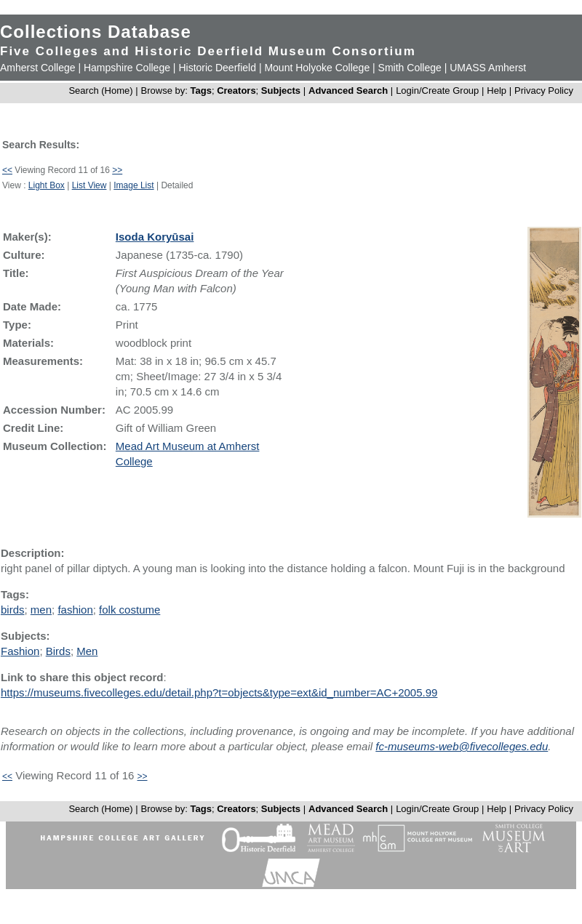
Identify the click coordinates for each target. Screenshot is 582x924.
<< (7, 170)
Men (87, 651)
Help (497, 91)
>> (117, 170)
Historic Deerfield (217, 68)
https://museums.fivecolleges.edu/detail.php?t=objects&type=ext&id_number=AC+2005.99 (219, 692)
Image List (133, 185)
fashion (75, 610)
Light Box (47, 185)
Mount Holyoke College (317, 68)
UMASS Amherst (488, 68)
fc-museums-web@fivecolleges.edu (462, 746)
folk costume (129, 610)
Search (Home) (100, 91)
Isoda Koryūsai (155, 237)
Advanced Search (348, 91)
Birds (58, 651)
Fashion (20, 651)
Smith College (410, 68)
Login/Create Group (439, 91)
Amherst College (38, 68)
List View (89, 185)
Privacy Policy (544, 91)
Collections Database (96, 32)
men (41, 610)
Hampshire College (127, 68)
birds (13, 610)
